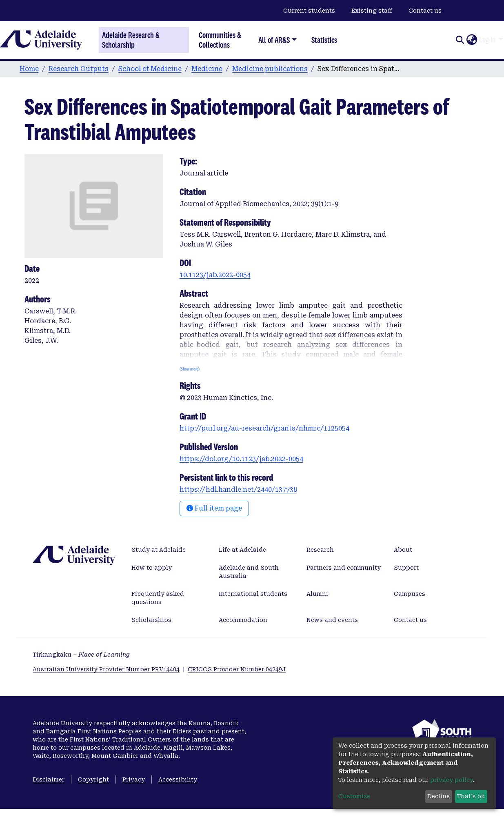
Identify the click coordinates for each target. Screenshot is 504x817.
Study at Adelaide (159, 550)
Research (320, 550)
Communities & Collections (220, 40)
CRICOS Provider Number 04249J (237, 669)
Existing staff (372, 11)
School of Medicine (150, 69)
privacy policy (452, 780)
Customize (354, 796)
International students (253, 594)
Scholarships (151, 620)
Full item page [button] (214, 508)
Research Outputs (79, 69)
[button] (472, 40)
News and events (332, 620)
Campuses (410, 594)
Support (406, 568)
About (403, 550)
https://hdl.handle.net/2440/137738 (238, 490)
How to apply (152, 568)
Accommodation (243, 620)
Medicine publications (270, 69)
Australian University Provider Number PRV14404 (106, 669)
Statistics (324, 40)
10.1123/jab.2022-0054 (215, 275)
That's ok (471, 796)
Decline (439, 796)
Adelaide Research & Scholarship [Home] (131, 40)
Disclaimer (49, 779)
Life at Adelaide (242, 550)
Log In (487, 40)
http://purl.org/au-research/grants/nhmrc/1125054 (264, 428)
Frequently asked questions (158, 598)
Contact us (425, 11)
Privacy (134, 779)
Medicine (207, 69)
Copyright (93, 779)
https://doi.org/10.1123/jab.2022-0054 (241, 459)
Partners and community (344, 568)
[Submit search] (460, 40)
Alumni (317, 594)
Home (29, 69)
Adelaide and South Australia (249, 572)
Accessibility (178, 779)
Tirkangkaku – (81, 655)
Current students (309, 11)
